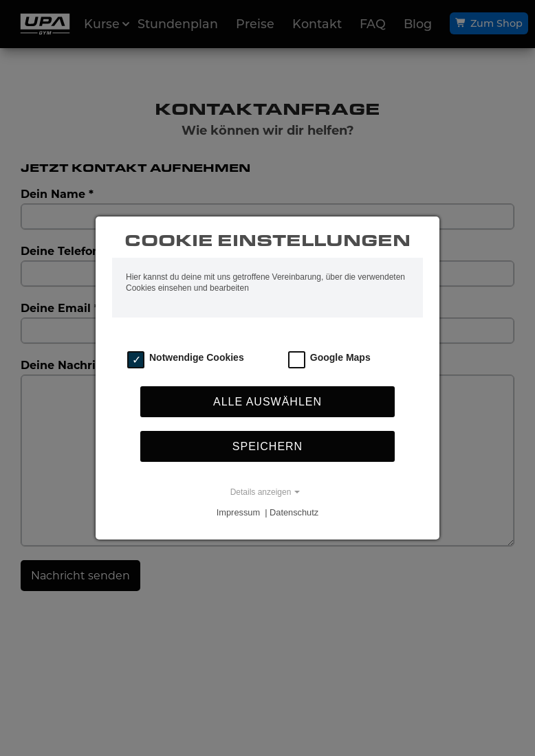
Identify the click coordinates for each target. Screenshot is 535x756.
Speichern (267, 446)
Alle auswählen (267, 402)
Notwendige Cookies (197, 357)
